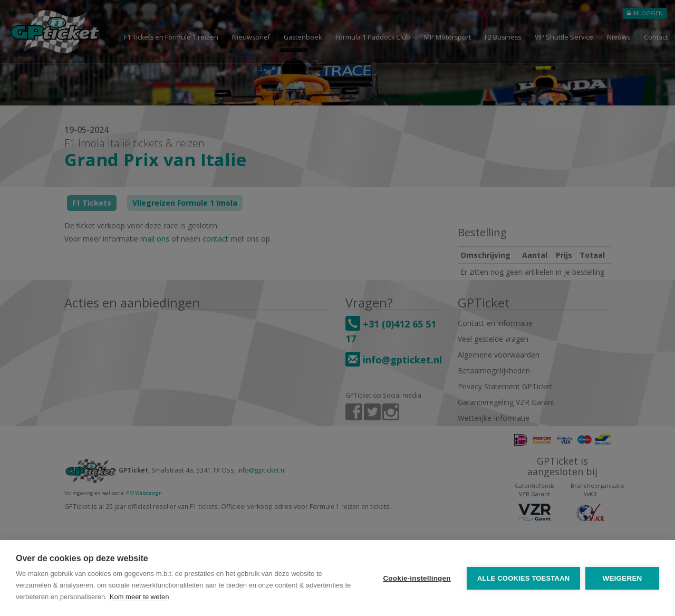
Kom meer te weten (139, 597)
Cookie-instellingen (417, 578)
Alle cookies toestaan (523, 578)
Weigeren (622, 578)
